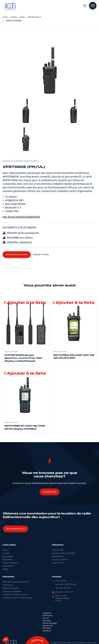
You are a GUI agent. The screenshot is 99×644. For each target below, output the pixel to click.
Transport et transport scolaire (15, 595)
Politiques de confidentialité (61, 643)
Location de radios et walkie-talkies (17, 598)
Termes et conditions (79, 643)
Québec (47, 631)
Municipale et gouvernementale (16, 582)
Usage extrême (58, 563)
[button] (17, 255)
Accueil (6, 550)
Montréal (48, 626)
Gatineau (48, 616)
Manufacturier (58, 557)
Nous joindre (8, 566)
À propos (6, 553)
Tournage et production (12, 591)
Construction (8, 585)
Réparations (8, 560)
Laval (46, 618)
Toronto (47, 621)
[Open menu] (93, 6)
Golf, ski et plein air (60, 560)
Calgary (47, 613)
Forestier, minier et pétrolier (64, 553)
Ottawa (47, 628)
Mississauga (50, 623)
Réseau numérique (10, 563)
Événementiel (58, 550)
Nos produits (8, 557)
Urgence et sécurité (11, 588)
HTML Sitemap (92, 643)
